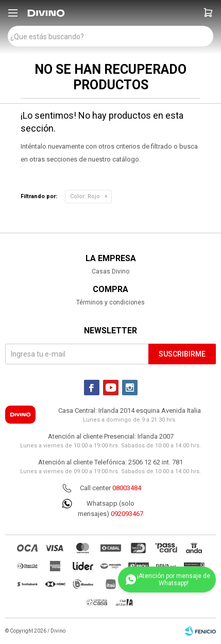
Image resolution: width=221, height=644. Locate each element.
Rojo (85, 196)
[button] (208, 13)
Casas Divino (110, 271)
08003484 (127, 488)
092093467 (127, 514)
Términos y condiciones (110, 302)
